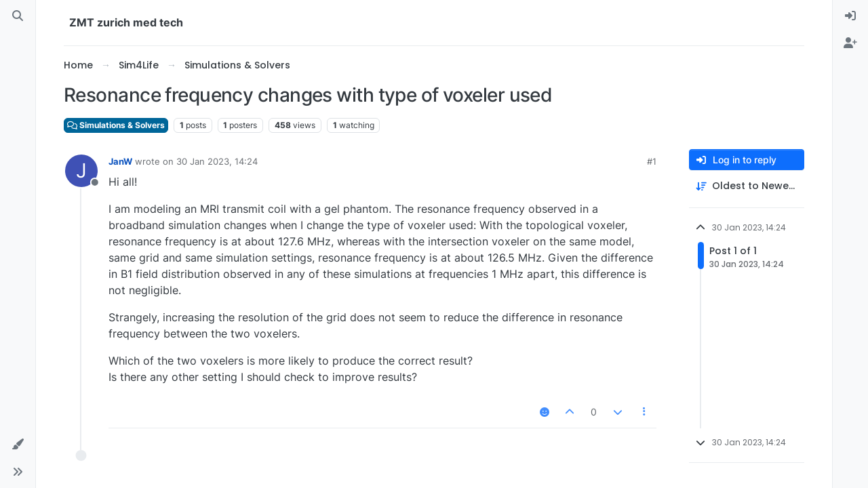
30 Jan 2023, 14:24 (217, 161)
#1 (652, 161)
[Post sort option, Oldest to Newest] (747, 186)
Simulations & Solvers (116, 125)
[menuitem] (850, 16)
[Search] (18, 16)
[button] (18, 445)
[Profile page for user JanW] (81, 171)
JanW (120, 161)
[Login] (850, 16)
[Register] (850, 43)
